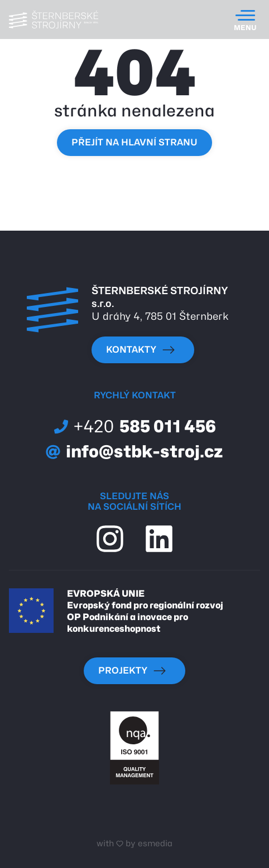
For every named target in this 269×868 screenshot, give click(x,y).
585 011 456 (135, 426)
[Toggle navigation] (245, 19)
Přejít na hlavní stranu (134, 142)
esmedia (155, 843)
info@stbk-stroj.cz (134, 451)
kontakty (141, 350)
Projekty (132, 671)
